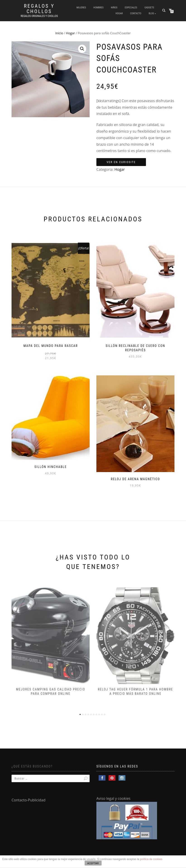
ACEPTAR (93, 863)
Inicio (59, 33)
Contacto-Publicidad (29, 800)
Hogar (119, 13)
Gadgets (149, 8)
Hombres (99, 8)
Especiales (131, 8)
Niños (114, 8)
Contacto (136, 13)
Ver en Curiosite (121, 162)
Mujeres (81, 8)
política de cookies (151, 859)
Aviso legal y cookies (113, 798)
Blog (151, 13)
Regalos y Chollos (39, 9)
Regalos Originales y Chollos (39, 16)
